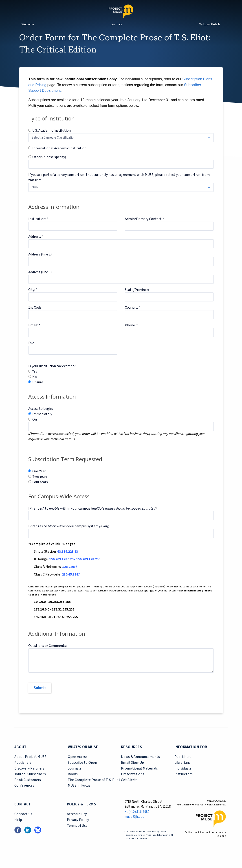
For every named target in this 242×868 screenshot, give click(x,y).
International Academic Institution (59, 156)
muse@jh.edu (135, 825)
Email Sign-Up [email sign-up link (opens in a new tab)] (132, 771)
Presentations (133, 782)
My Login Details (210, 24)
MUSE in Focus (79, 794)
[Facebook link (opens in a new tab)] (18, 838)
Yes (35, 379)
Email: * (34, 333)
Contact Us (23, 822)
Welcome (28, 24)
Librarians (183, 771)
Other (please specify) (49, 165)
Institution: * (38, 227)
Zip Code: (35, 316)
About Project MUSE (31, 765)
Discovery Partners (29, 776)
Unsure (38, 390)
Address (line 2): (40, 262)
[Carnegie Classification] (121, 146)
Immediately (42, 422)
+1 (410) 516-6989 (137, 820)
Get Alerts (129, 788)
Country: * (132, 316)
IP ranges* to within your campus (92, 517)
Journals (116, 24)
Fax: (31, 351)
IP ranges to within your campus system (69, 534)
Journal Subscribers (30, 782)
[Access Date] (121, 435)
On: (35, 427)
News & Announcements (140, 765)
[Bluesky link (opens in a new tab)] (38, 838)
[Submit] (40, 696)
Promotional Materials (140, 776)
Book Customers (28, 788)
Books (73, 782)
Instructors (184, 782)
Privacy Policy (78, 828)
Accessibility (77, 822)
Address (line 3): (40, 280)
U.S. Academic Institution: (52, 139)
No (35, 385)
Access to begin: (41, 417)
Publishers (23, 771)
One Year (39, 479)
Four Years (40, 490)
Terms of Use (77, 834)
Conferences (24, 794)
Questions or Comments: (47, 654)
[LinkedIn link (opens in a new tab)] (28, 838)
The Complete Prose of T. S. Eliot (94, 788)
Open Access (78, 765)
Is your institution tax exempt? (52, 374)
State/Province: (137, 298)
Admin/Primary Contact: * (145, 227)
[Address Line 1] (121, 252)
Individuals (183, 776)
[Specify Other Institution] (121, 172)
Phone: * (131, 333)
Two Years (40, 485)
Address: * (36, 245)
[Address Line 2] (121, 270)
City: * (33, 298)
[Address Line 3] (121, 287)
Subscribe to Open (82, 771)
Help (18, 828)
